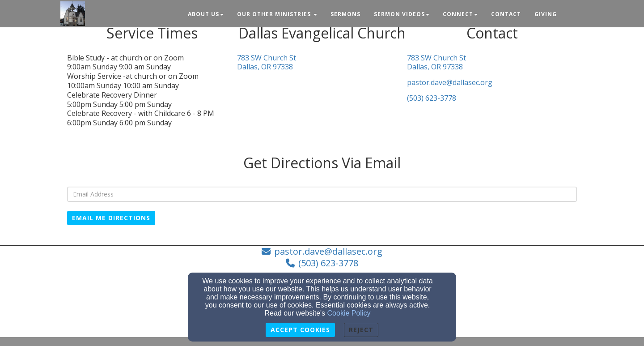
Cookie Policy (349, 313)
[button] (570, 10)
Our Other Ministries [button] (277, 14)
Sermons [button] (345, 14)
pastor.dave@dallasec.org (450, 83)
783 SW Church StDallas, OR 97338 (267, 63)
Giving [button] (546, 14)
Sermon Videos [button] (402, 14)
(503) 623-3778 (432, 98)
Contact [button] (506, 14)
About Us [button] (206, 14)
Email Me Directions (111, 218)
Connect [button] (460, 14)
